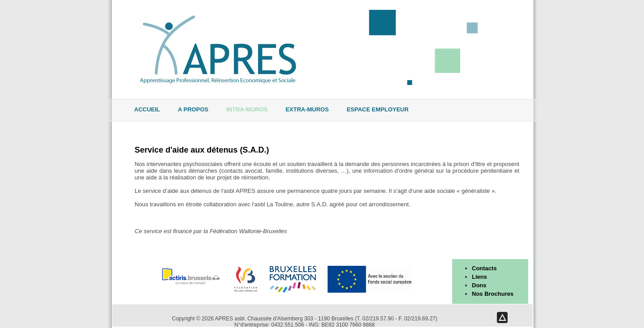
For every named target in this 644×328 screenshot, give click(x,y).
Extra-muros (307, 110)
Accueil (147, 110)
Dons (479, 285)
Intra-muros (247, 110)
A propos (193, 110)
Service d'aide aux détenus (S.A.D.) (202, 150)
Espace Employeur (377, 110)
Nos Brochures (493, 294)
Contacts (484, 268)
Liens (479, 277)
